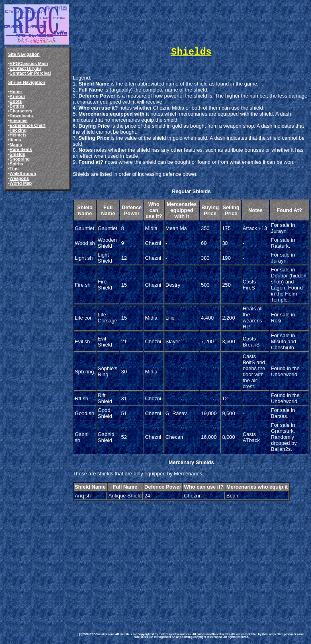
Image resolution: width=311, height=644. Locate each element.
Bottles (17, 106)
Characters (21, 111)
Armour (17, 96)
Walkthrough (23, 173)
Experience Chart (28, 125)
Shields (17, 154)
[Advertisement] (191, 558)
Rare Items (21, 149)
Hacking (18, 130)
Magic (16, 145)
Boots (16, 101)
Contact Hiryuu (25, 68)
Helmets (18, 135)
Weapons (19, 178)
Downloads (21, 116)
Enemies (19, 120)
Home (16, 92)
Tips (14, 169)
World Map (21, 183)
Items (15, 140)
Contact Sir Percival (30, 73)
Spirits (16, 164)
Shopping (20, 159)
